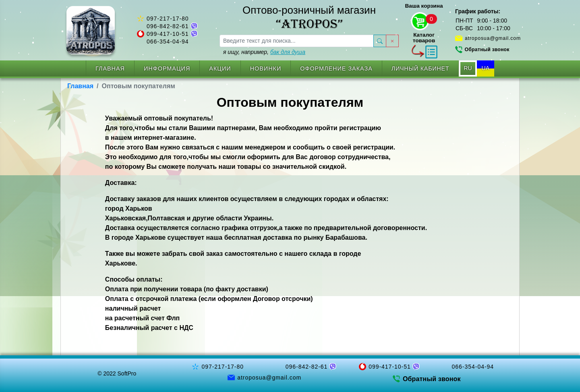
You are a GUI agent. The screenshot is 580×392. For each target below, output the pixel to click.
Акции (220, 68)
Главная (110, 68)
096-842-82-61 (168, 26)
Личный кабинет (420, 68)
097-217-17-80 (168, 19)
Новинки (266, 68)
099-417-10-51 (168, 34)
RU (468, 68)
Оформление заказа (336, 68)
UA (486, 68)
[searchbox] (297, 41)
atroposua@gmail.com (493, 38)
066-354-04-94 (168, 41)
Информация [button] (167, 68)
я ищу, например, (264, 52)
